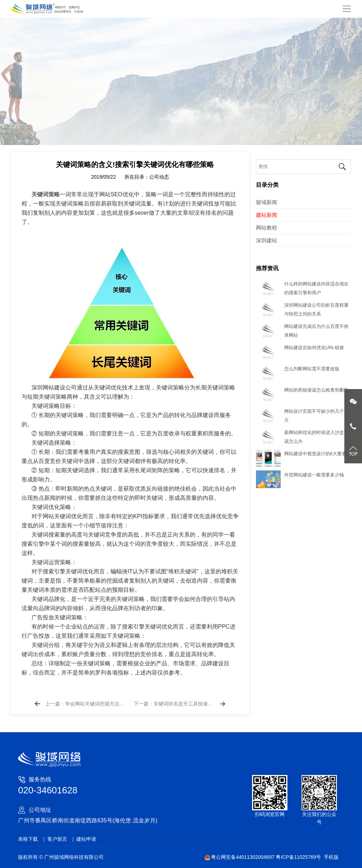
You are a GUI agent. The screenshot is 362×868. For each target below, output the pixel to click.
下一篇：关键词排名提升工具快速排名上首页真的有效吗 (174, 709)
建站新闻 (267, 215)
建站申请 (86, 839)
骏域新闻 (267, 202)
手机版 (331, 857)
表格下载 (28, 839)
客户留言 (57, 839)
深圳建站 (267, 240)
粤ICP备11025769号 (298, 857)
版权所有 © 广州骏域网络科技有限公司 (61, 857)
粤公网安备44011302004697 (240, 857)
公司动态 (159, 198)
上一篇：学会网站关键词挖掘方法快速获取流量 (86, 709)
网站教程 (267, 228)
